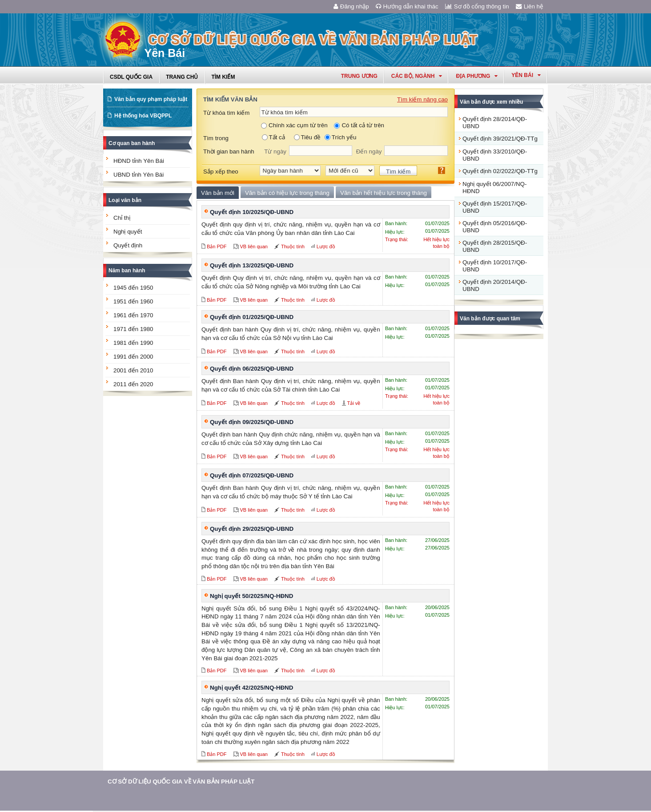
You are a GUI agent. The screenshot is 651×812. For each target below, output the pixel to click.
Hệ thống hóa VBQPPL (143, 116)
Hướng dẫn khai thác (407, 6)
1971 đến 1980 (133, 329)
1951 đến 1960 (133, 301)
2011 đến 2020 (133, 384)
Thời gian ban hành (229, 151)
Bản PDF (217, 246)
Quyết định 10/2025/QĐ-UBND (252, 212)
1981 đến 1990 (133, 343)
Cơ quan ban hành (132, 143)
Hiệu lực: (395, 232)
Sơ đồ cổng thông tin (477, 6)
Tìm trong (216, 138)
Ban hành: (396, 223)
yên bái (526, 75)
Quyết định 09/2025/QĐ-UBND (252, 422)
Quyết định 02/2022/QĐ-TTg (500, 171)
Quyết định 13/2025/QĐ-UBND (252, 265)
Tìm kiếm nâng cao (422, 99)
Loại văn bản (125, 200)
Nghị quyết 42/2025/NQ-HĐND (251, 688)
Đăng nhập (351, 6)
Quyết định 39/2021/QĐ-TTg (500, 139)
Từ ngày (275, 151)
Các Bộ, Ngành (417, 76)
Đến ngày (369, 151)
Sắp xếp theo (221, 172)
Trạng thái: (397, 239)
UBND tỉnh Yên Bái (139, 175)
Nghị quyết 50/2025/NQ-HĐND (251, 596)
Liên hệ (530, 6)
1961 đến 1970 (133, 315)
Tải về (354, 403)
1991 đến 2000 (133, 357)
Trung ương (359, 76)
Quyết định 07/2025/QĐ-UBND (252, 475)
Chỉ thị (122, 218)
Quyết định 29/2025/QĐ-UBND (252, 529)
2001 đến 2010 (133, 370)
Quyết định (128, 245)
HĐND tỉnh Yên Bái (139, 161)
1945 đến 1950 (133, 288)
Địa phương (477, 76)
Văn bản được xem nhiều (491, 102)
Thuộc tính (293, 246)
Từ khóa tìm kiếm (226, 113)
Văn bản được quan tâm (490, 319)
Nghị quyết (128, 232)
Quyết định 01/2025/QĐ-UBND (252, 317)
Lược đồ (326, 246)
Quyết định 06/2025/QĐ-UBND (252, 369)
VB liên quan (254, 246)
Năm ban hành (127, 271)
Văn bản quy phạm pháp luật (151, 99)
